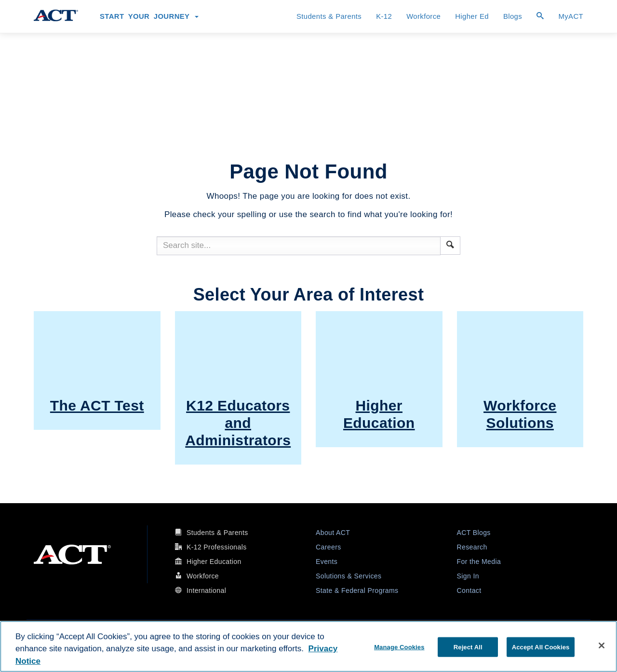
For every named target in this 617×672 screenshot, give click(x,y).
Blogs (513, 16)
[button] (450, 245)
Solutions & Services (349, 576)
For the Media (479, 562)
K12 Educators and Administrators (238, 423)
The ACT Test (97, 405)
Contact (469, 590)
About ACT (333, 533)
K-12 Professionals (217, 547)
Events (327, 562)
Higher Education (214, 562)
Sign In (468, 576)
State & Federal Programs (357, 590)
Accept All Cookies (541, 647)
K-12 (384, 16)
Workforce (423, 16)
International (206, 590)
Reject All (468, 647)
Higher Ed (472, 16)
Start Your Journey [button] (149, 16)
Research (472, 547)
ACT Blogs (474, 533)
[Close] (602, 645)
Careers (329, 547)
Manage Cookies (399, 647)
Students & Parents (329, 16)
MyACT (571, 16)
